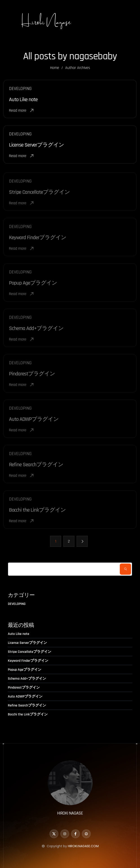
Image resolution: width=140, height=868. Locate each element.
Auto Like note (23, 100)
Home (55, 68)
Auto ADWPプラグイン (25, 697)
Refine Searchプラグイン (27, 705)
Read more (21, 111)
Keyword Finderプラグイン (28, 661)
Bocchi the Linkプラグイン (28, 714)
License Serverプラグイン (37, 145)
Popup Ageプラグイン (25, 670)
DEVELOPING (17, 604)
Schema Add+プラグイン (27, 679)
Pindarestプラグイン (24, 688)
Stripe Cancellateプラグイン (30, 652)
